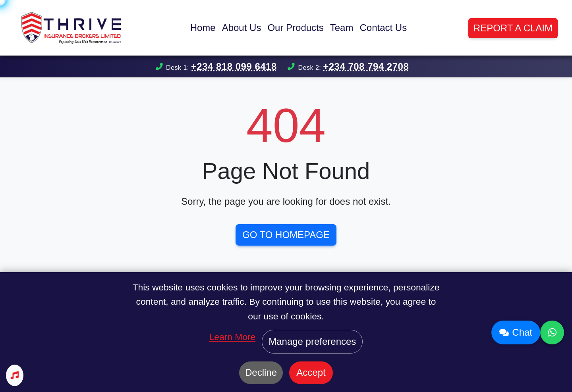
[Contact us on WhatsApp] (552, 332)
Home (203, 28)
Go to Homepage (286, 235)
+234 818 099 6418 (234, 66)
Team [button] (342, 28)
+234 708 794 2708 (366, 66)
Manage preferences (312, 341)
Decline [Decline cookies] (261, 372)
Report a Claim (513, 28)
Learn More (233, 337)
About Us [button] (242, 28)
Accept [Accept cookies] (311, 372)
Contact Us (383, 28)
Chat (516, 332)
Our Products (295, 28)
